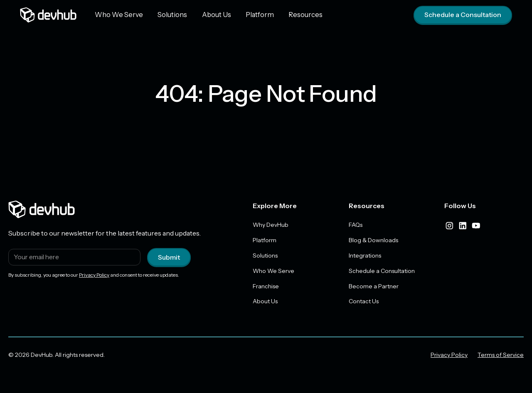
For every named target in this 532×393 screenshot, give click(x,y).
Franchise (266, 286)
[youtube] (476, 226)
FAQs (356, 225)
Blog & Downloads (373, 240)
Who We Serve (117, 15)
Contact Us (364, 302)
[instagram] (449, 226)
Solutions (169, 15)
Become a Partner (374, 286)
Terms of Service (501, 355)
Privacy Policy (94, 275)
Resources (296, 15)
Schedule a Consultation (463, 15)
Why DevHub (271, 225)
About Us (211, 15)
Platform (252, 15)
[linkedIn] (463, 226)
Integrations (365, 255)
